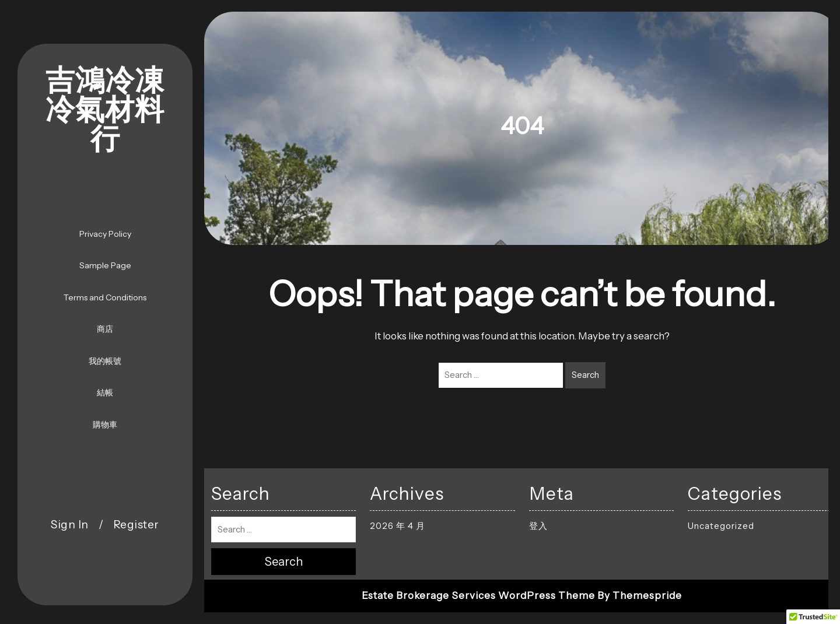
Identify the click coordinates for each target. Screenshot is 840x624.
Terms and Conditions (105, 297)
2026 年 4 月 (398, 526)
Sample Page (105, 265)
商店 (105, 329)
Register (136, 525)
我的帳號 (105, 361)
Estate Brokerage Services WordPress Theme (478, 595)
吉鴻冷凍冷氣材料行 (105, 111)
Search (585, 375)
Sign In (70, 525)
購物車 (105, 425)
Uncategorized (721, 526)
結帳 (105, 392)
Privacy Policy (105, 234)
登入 (538, 526)
